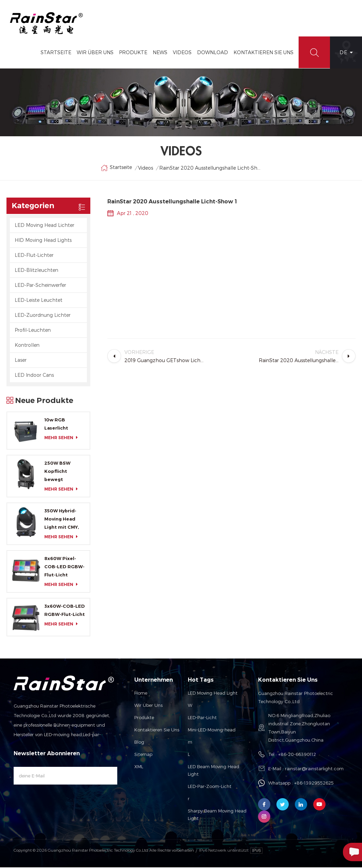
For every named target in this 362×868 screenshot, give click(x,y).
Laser (21, 361)
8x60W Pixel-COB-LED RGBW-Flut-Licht (64, 568)
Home (141, 694)
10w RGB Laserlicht (56, 424)
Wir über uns (148, 706)
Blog (139, 743)
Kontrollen (27, 346)
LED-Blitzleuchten (36, 271)
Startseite (55, 53)
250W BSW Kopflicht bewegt (57, 472)
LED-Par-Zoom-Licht (210, 787)
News (159, 53)
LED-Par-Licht (202, 718)
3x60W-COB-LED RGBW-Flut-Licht (65, 611)
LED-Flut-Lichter (34, 256)
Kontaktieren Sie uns (157, 730)
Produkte (132, 53)
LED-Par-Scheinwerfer (40, 286)
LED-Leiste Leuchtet (39, 301)
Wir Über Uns (94, 53)
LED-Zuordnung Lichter (43, 316)
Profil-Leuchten (33, 331)
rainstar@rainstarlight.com (314, 769)
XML (139, 767)
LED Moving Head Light (213, 694)
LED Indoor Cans (34, 376)
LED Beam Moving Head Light (214, 771)
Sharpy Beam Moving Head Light (217, 815)
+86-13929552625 (314, 784)
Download (212, 53)
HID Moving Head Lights (43, 241)
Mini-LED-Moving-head (212, 730)
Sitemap (143, 755)
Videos (182, 53)
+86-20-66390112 (297, 755)
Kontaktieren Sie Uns (263, 53)
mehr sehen (63, 438)
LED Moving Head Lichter (44, 226)
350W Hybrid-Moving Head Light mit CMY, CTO (62, 521)
